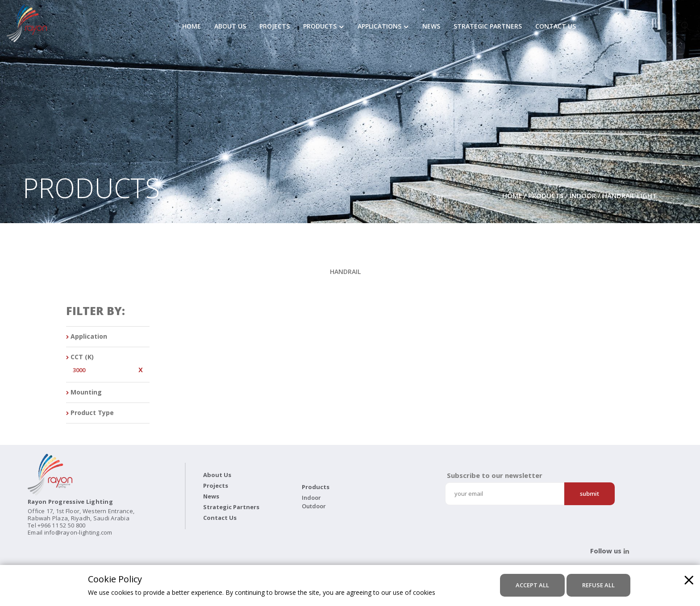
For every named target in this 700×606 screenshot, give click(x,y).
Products (320, 27)
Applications (379, 27)
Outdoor (314, 506)
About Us (230, 27)
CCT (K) (80, 357)
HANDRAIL (345, 272)
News (431, 27)
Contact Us (556, 27)
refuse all (598, 585)
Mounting (84, 392)
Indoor (583, 195)
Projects (275, 27)
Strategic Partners (488, 27)
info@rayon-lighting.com (78, 532)
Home (192, 27)
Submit (590, 494)
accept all (532, 585)
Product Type (90, 413)
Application (87, 337)
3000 (79, 370)
